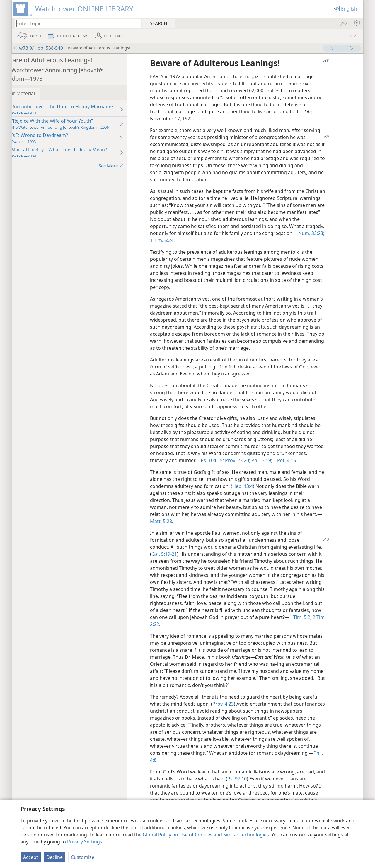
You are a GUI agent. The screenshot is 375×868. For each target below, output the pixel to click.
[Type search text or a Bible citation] (75, 23)
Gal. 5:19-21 (181, 561)
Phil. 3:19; (310, 460)
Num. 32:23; (180, 240)
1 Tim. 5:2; (317, 624)
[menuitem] (357, 23)
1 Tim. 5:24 (205, 240)
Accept (31, 857)
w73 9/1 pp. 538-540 (38, 48)
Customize (83, 857)
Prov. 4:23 (240, 711)
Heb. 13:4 (260, 493)
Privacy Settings (85, 842)
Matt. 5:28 (178, 528)
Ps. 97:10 (264, 786)
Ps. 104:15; (261, 460)
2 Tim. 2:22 (179, 631)
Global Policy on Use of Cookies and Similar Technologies (206, 835)
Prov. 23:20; (286, 460)
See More (128, 165)
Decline (54, 857)
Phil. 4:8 (211, 767)
